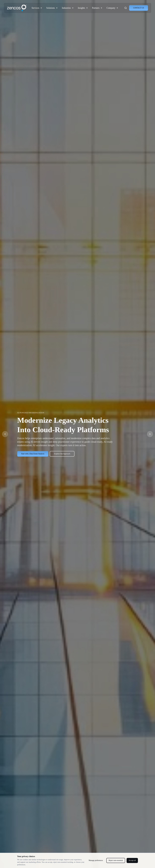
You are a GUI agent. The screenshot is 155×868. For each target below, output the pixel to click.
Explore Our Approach (62, 454)
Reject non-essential (116, 860)
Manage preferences (96, 860)
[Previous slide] (5, 434)
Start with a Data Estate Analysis (33, 454)
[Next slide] (150, 434)
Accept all (132, 860)
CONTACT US (139, 8)
